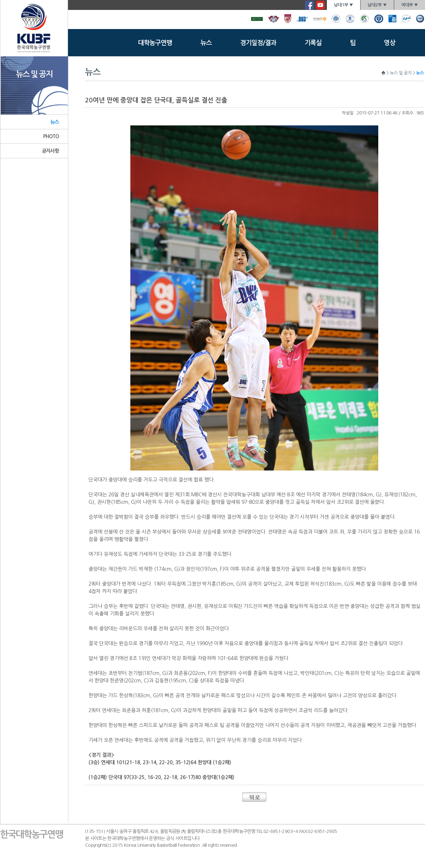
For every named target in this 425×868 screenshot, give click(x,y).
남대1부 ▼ (344, 5)
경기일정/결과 (258, 43)
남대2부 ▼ (377, 5)
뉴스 (206, 43)
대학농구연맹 (155, 43)
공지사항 (50, 151)
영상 (390, 43)
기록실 (313, 43)
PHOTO (51, 136)
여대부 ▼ (410, 5)
